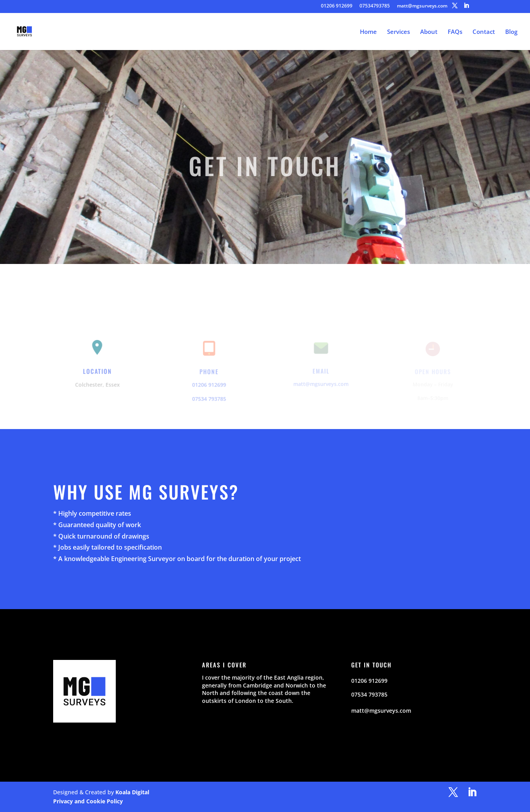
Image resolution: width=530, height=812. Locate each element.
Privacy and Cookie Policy (88, 801)
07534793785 (375, 6)
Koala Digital (132, 792)
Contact (484, 32)
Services (398, 32)
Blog (511, 32)
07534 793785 (209, 398)
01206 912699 (337, 6)
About (429, 32)
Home (368, 32)
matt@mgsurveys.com (422, 6)
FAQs (455, 32)
